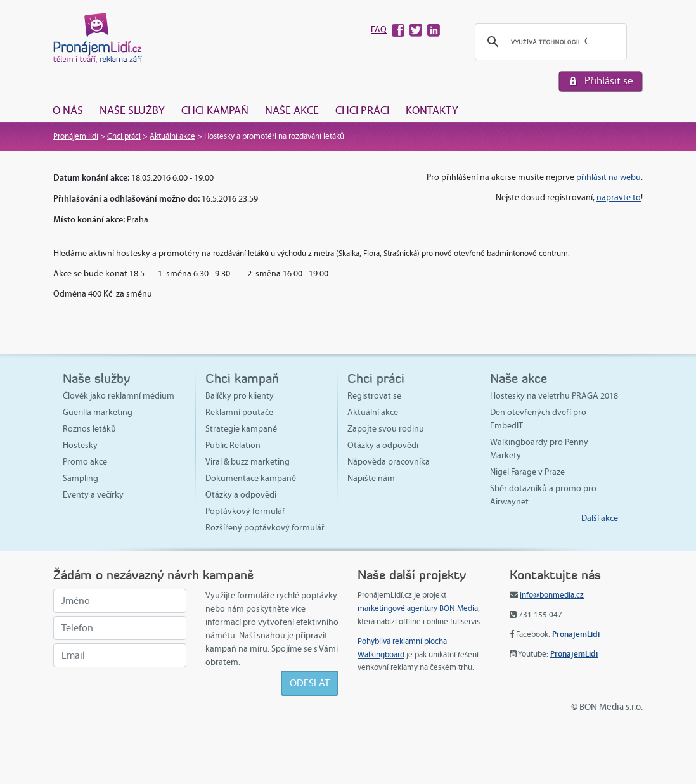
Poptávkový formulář (245, 511)
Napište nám (371, 478)
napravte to (619, 197)
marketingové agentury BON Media (418, 608)
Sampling (81, 478)
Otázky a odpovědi (241, 495)
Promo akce (85, 462)
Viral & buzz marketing (248, 462)
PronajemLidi (576, 634)
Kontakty (432, 110)
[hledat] (549, 42)
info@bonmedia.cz (552, 595)
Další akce (600, 518)
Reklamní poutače (239, 412)
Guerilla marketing (98, 412)
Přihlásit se (609, 81)
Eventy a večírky (93, 495)
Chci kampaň (215, 110)
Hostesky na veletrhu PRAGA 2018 (554, 396)
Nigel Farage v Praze (527, 472)
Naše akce (292, 110)
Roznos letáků (89, 429)
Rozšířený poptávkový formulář (265, 528)
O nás (68, 110)
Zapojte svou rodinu (386, 429)
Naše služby (132, 110)
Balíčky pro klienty (240, 396)
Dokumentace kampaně (251, 478)
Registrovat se (374, 396)
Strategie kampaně (241, 429)
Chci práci (362, 110)
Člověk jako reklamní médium (119, 396)
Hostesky (80, 445)
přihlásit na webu (609, 177)
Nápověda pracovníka (389, 462)
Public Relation (233, 445)
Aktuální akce (172, 136)
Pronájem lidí (76, 136)
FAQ (379, 29)
